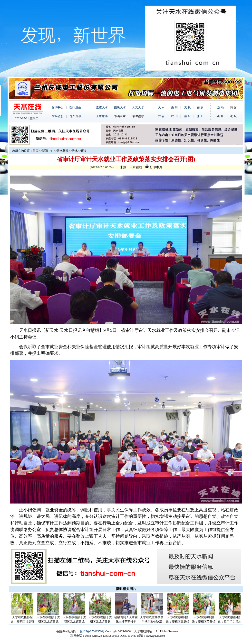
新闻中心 (48, 151)
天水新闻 (63, 151)
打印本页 (154, 167)
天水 (75, 151)
